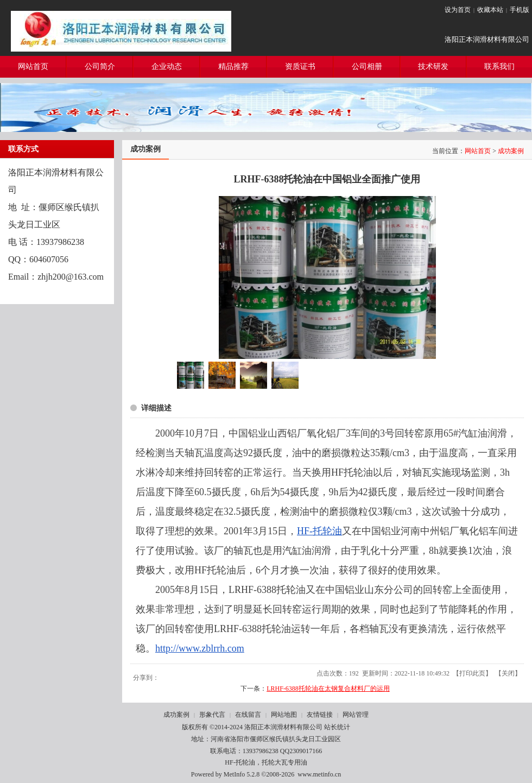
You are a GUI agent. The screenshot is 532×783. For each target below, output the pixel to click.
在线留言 (248, 715)
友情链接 (320, 715)
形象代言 (212, 715)
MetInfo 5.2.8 (242, 774)
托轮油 (327, 531)
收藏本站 (490, 10)
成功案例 (511, 151)
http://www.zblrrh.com (200, 648)
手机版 (520, 10)
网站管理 (356, 715)
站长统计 (337, 727)
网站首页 (478, 151)
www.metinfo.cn (319, 774)
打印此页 (472, 673)
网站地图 (284, 715)
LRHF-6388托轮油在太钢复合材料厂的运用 (328, 689)
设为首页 (458, 10)
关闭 (508, 673)
